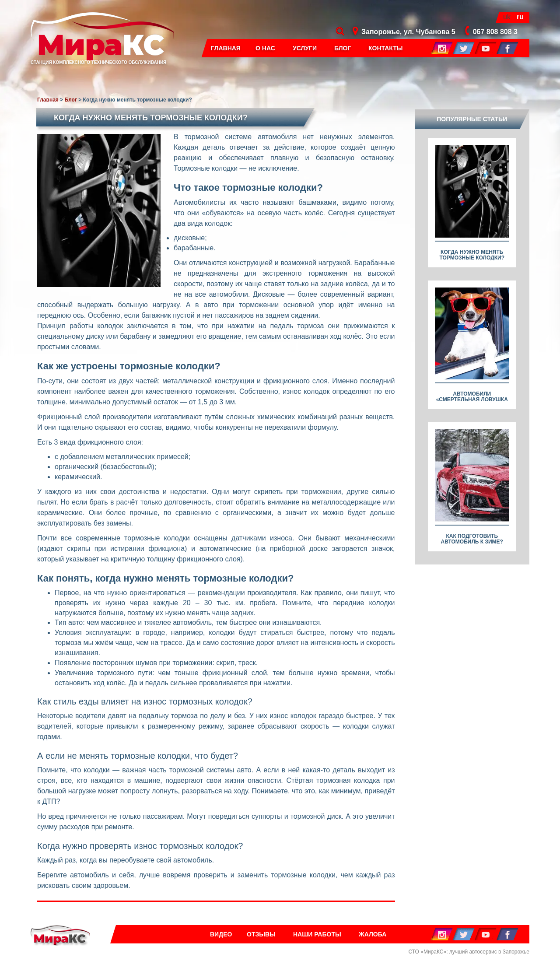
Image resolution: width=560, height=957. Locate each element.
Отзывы (261, 934)
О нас (265, 48)
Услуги (305, 48)
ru (520, 17)
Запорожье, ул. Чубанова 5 (408, 32)
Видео (221, 934)
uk (507, 17)
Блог (343, 48)
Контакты (385, 48)
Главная (226, 48)
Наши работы (317, 934)
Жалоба (373, 934)
